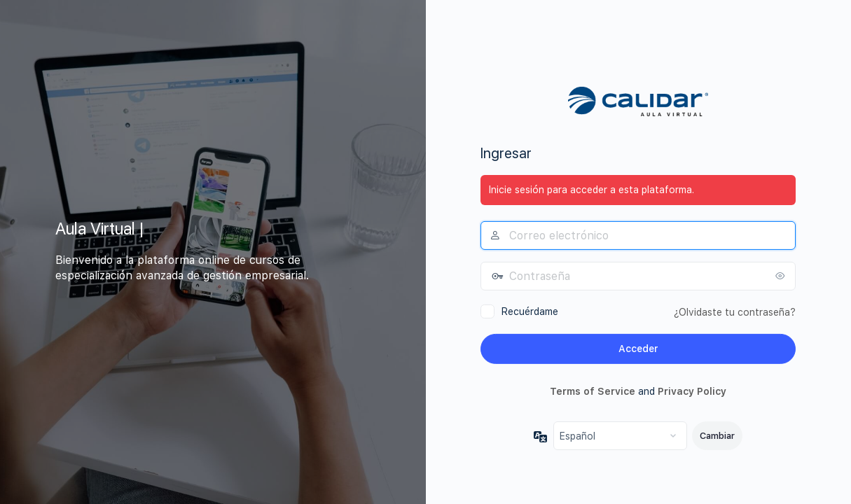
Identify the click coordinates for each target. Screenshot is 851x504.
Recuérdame (530, 311)
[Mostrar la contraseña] (782, 276)
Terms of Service (593, 391)
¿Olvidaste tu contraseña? (735, 312)
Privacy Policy (692, 391)
